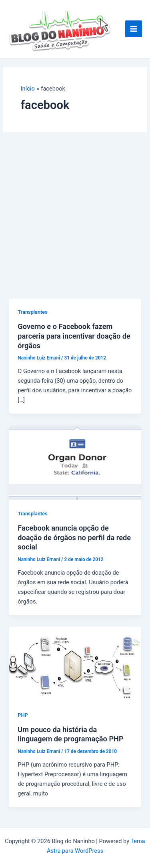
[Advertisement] (75, 219)
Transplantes (32, 312)
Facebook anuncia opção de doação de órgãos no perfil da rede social (74, 537)
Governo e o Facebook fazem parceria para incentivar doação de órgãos (74, 336)
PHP (23, 715)
